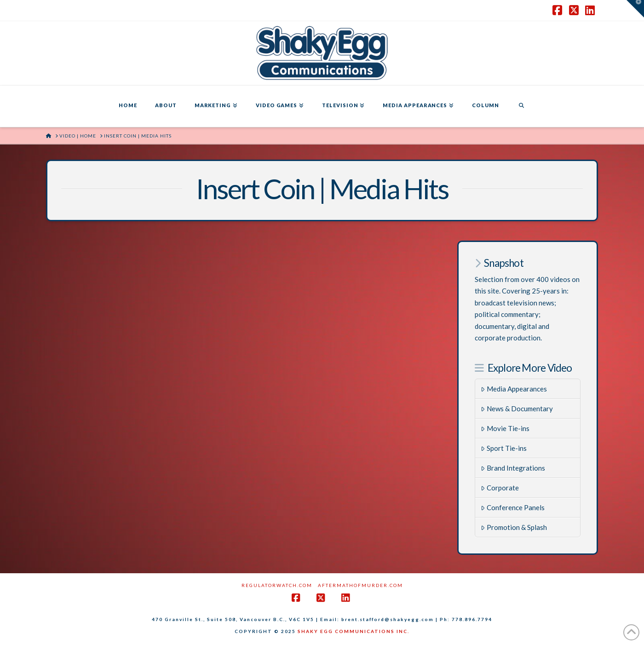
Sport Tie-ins (504, 448)
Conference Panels (513, 507)
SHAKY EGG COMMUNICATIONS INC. (354, 631)
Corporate (500, 488)
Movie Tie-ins (505, 428)
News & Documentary (517, 409)
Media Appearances (514, 389)
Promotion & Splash (514, 527)
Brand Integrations (513, 468)
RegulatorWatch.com (277, 585)
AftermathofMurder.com (360, 585)
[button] (635, 9)
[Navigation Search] (521, 106)
